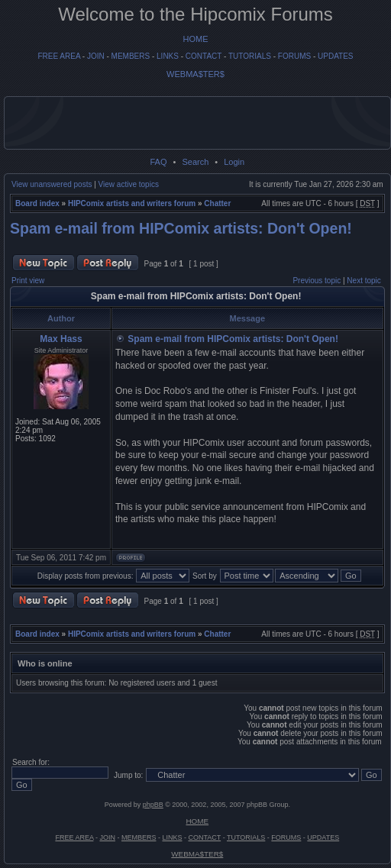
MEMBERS (131, 56)
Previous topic (317, 281)
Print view (28, 281)
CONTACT (204, 56)
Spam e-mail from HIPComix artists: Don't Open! (181, 228)
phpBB (153, 805)
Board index (37, 203)
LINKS (168, 56)
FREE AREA (59, 56)
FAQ (158, 162)
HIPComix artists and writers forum (132, 203)
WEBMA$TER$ (195, 74)
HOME (196, 39)
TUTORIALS (250, 56)
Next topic (364, 281)
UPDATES (336, 56)
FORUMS (294, 56)
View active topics (129, 184)
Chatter (217, 203)
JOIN (96, 56)
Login (234, 162)
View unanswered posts (52, 184)
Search (195, 162)
